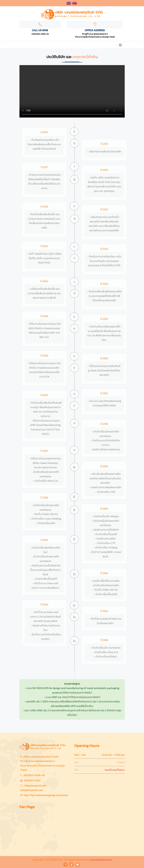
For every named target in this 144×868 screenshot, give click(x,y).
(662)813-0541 (32, 780)
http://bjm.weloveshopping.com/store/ (46, 795)
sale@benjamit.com (32, 790)
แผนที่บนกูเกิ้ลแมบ (115, 770)
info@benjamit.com (35, 785)
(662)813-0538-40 (34, 775)
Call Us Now (40, 30)
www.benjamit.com (101, 860)
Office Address (95, 30)
